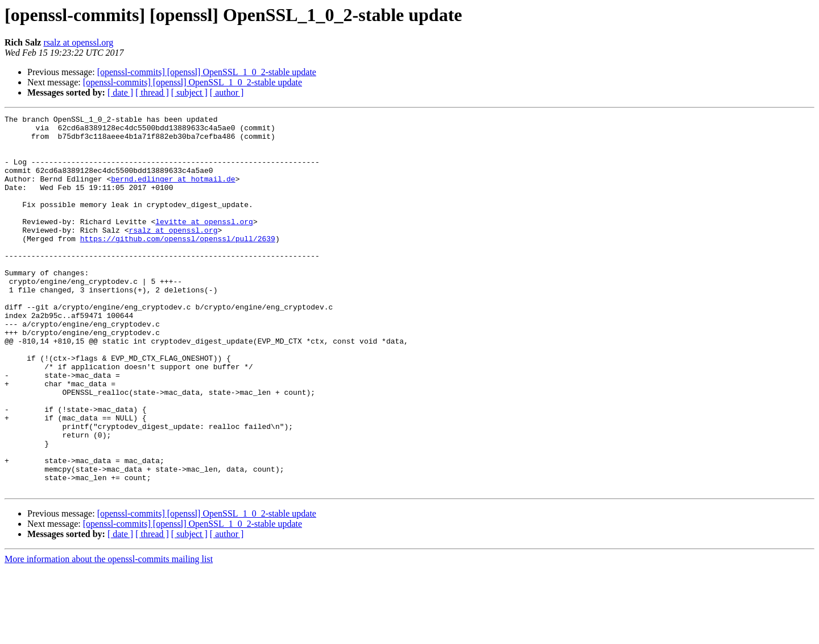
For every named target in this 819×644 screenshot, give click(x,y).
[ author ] (227, 92)
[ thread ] (152, 92)
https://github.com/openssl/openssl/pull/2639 (178, 264)
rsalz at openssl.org (78, 42)
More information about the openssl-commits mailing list (109, 634)
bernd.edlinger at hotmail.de (173, 192)
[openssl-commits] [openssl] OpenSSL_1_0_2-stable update (207, 72)
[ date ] (120, 92)
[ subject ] (189, 92)
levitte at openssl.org (204, 243)
